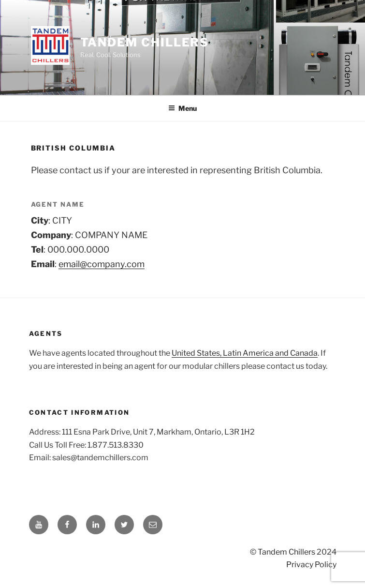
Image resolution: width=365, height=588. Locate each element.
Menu (182, 108)
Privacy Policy (311, 565)
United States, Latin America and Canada (245, 353)
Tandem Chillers (145, 42)
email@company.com (102, 264)
